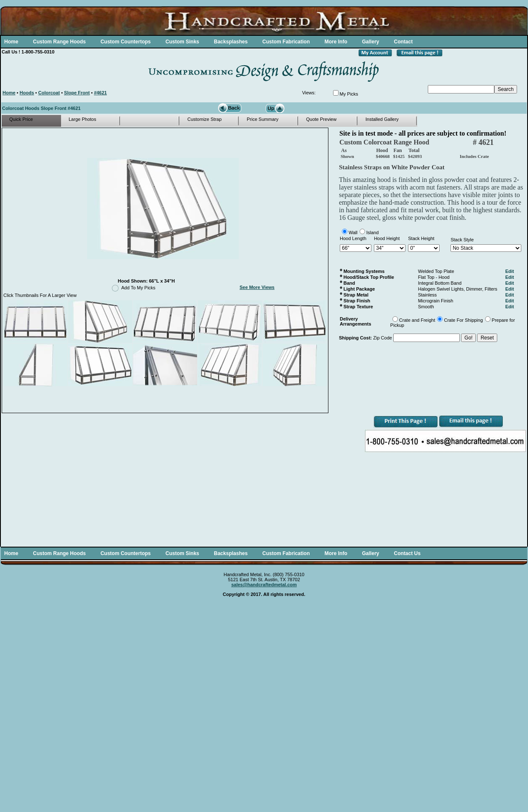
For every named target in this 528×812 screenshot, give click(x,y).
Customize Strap (204, 119)
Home (11, 42)
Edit (510, 271)
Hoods (27, 93)
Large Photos (82, 119)
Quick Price (21, 119)
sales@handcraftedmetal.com (264, 585)
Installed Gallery (382, 119)
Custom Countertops (126, 42)
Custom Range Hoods (59, 42)
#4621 (100, 93)
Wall (353, 232)
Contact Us (407, 553)
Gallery (371, 42)
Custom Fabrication (286, 42)
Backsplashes (231, 42)
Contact (403, 42)
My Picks (349, 94)
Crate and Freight (417, 320)
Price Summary (263, 119)
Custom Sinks (182, 42)
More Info (336, 42)
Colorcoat (49, 93)
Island (372, 232)
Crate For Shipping (463, 320)
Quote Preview (321, 119)
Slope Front (77, 93)
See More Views (257, 287)
